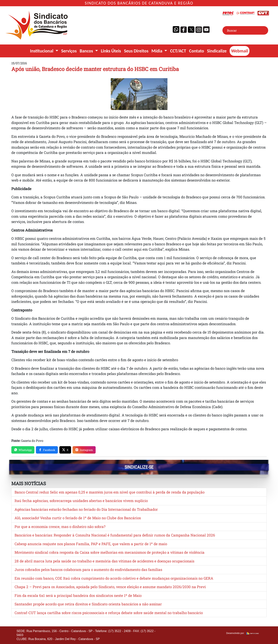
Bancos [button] (87, 51)
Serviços (69, 51)
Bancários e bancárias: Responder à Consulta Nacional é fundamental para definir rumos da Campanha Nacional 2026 (115, 535)
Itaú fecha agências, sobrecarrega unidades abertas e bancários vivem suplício (81, 501)
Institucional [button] (42, 51)
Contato (197, 51)
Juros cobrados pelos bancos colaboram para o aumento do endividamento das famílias (88, 570)
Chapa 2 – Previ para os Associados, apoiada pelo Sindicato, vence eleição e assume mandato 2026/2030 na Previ (110, 587)
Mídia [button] (157, 51)
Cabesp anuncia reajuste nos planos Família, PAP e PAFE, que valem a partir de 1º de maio (91, 544)
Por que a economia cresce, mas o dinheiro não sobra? (60, 527)
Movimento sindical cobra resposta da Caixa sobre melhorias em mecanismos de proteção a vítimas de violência (110, 552)
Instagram (84, 450)
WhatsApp (23, 450)
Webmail (240, 51)
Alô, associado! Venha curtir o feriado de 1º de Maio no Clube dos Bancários (78, 518)
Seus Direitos (136, 51)
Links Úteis (111, 51)
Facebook (47, 450)
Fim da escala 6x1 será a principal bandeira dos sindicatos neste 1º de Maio (78, 595)
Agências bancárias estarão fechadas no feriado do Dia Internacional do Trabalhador (86, 509)
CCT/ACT (178, 51)
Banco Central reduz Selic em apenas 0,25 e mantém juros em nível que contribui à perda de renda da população (110, 492)
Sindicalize (217, 51)
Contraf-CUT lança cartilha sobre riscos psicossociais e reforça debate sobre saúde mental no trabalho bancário (109, 613)
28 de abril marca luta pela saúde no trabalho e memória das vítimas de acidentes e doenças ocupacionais (104, 561)
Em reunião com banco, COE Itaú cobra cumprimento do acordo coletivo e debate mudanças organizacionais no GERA (114, 578)
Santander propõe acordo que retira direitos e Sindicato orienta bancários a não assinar (88, 604)
